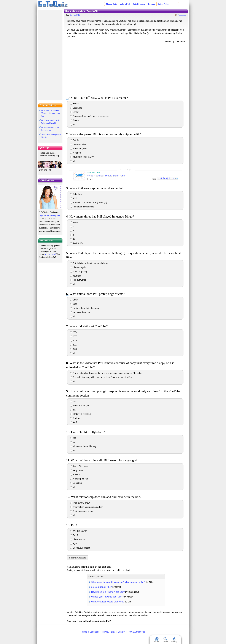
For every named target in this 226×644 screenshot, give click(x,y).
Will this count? (79, 531)
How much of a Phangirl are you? (108, 592)
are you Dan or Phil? (102, 587)
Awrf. (74, 422)
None (74, 222)
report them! (51, 254)
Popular (152, 4)
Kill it (74, 198)
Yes (73, 438)
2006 (74, 341)
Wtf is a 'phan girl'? (80, 406)
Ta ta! (74, 535)
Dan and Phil (75, 15)
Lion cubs (76, 483)
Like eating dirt (78, 267)
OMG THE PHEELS (81, 414)
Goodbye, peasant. (80, 548)
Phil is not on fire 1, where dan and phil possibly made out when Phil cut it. (106, 373)
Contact (121, 632)
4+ (73, 239)
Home (157, 640)
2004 (74, 332)
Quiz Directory (139, 4)
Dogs (74, 300)
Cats (74, 304)
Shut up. (75, 418)
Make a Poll (125, 4)
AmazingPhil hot (79, 479)
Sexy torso (76, 470)
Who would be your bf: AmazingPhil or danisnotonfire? (118, 582)
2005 (74, 336)
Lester (74, 112)
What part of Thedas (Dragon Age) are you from (50, 113)
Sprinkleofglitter (79, 149)
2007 (74, 345)
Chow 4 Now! (78, 539)
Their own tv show (80, 503)
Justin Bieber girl (79, 466)
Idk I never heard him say (83, 446)
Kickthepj (76, 153)
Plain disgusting (79, 272)
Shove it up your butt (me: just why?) (89, 202)
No (73, 442)
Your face (76, 276)
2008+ (74, 349)
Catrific (75, 140)
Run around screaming (82, 207)
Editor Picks (163, 4)
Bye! (74, 544)
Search (165, 640)
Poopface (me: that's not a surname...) (89, 116)
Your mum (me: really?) (82, 157)
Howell (75, 104)
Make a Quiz (111, 4)
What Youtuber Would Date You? (106, 176)
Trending (174, 640)
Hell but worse (78, 280)
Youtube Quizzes (166, 178)
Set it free (76, 194)
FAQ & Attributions (136, 632)
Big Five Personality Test (50, 215)
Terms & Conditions (90, 632)
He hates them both (81, 312)
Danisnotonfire (78, 144)
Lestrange (76, 108)
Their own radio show (81, 511)
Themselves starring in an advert (87, 507)
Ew (73, 401)
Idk (73, 124)
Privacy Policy (109, 632)
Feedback (182, 15)
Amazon (75, 474)
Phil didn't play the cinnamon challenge (90, 263)
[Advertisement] (126, 69)
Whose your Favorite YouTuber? (107, 597)
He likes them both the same (85, 308)
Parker (75, 120)
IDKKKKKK (77, 243)
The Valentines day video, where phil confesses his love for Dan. (102, 377)
